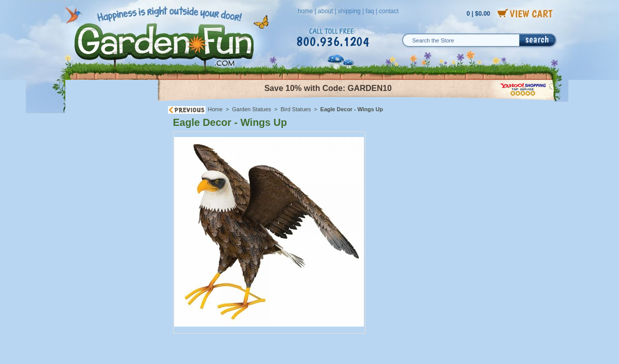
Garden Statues (252, 109)
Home (215, 109)
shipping (349, 11)
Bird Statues (296, 109)
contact (389, 11)
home (305, 11)
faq (370, 11)
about (325, 11)
